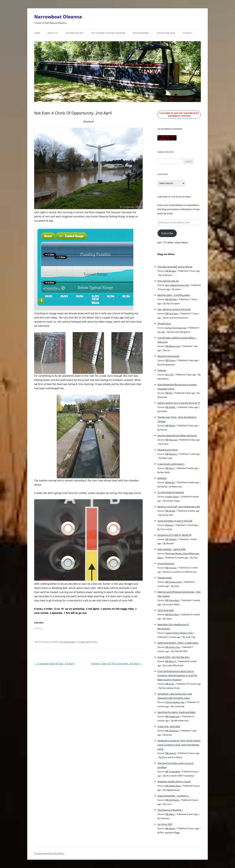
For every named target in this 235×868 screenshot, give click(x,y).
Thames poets (165, 578)
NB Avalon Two (173, 647)
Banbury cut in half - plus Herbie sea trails (179, 507)
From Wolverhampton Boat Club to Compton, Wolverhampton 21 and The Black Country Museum (177, 675)
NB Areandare (172, 600)
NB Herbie (170, 511)
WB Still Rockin (172, 800)
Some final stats (166, 610)
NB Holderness (173, 716)
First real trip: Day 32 (168, 281)
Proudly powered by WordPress (49, 853)
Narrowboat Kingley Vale (177, 285)
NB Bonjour (171, 271)
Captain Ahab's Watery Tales (179, 633)
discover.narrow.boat (168, 356)
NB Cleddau (171, 539)
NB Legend (171, 753)
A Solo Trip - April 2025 (169, 726)
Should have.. (164, 323)
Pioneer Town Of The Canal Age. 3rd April (117, 664)
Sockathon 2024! (166, 33)
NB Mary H (171, 661)
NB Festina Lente (173, 582)
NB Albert (170, 814)
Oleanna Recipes (75, 33)
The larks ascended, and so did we (175, 267)
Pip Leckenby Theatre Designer (108, 33)
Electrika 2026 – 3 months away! (174, 295)
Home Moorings (166, 563)
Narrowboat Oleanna (58, 17)
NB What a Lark (173, 346)
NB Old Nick (171, 299)
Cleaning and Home (168, 450)
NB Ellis (169, 393)
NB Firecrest (171, 440)
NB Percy (170, 468)
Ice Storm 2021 (165, 824)
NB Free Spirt (172, 313)
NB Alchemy (171, 454)
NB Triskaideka (173, 771)
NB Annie (170, 684)
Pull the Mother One (175, 702)
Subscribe (167, 233)
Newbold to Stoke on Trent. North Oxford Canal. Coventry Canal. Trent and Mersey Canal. (179, 745)
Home (37, 33)
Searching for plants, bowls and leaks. (177, 712)
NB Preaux (170, 360)
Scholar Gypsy (172, 496)
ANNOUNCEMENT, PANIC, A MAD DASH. (178, 643)
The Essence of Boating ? (170, 810)
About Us (53, 33)
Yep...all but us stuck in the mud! (174, 309)
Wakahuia (170, 482)
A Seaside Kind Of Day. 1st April (54, 664)
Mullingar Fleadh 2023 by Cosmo (174, 781)
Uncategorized (67, 642)
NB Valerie (170, 828)
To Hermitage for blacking (171, 492)
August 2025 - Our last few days (173, 657)
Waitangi (162, 478)
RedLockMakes (141, 33)
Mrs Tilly (169, 374)
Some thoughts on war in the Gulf (175, 521)
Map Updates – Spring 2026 (171, 549)
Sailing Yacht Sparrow (176, 328)
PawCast (162, 370)
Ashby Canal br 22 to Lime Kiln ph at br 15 (179, 403)
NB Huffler (170, 407)
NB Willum (170, 425)
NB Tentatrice (172, 731)
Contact (188, 33)
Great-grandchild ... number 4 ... (173, 796)
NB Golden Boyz (173, 786)
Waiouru (169, 525)
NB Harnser (171, 568)
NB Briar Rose (172, 614)
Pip (96, 642)
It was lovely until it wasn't (171, 464)
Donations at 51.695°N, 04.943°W (174, 535)
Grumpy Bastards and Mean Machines (177, 435)
